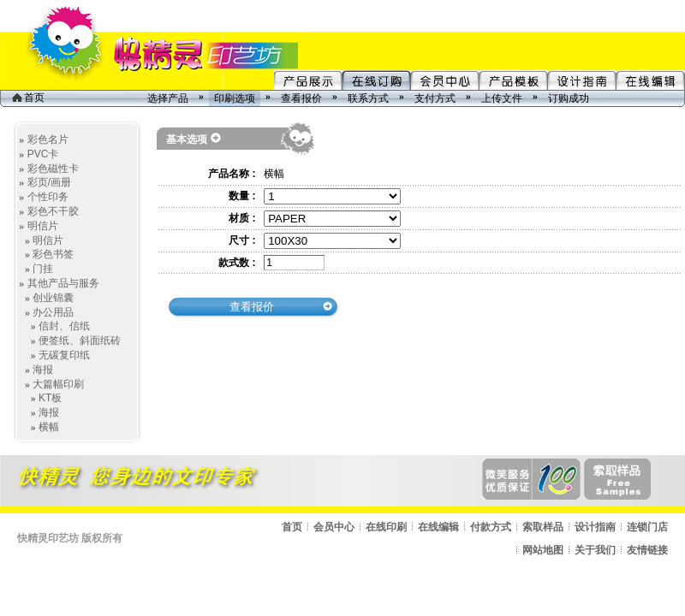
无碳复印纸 (64, 355)
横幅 (49, 427)
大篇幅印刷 (58, 384)
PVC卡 (43, 154)
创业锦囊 (53, 298)
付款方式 (491, 527)
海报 (43, 370)
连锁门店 (647, 527)
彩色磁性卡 (53, 169)
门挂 (43, 269)
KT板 (50, 398)
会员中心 (334, 527)
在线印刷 (386, 527)
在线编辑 (438, 527)
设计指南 (595, 527)
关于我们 (595, 550)
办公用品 (53, 312)
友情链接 (647, 550)
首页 (28, 98)
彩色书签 (53, 254)
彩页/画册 (49, 182)
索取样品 (543, 527)
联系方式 (368, 98)
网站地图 (543, 550)
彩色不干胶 (53, 211)
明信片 (43, 226)
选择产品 (168, 98)
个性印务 (48, 197)
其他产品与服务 (63, 283)
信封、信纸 (64, 326)
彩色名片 (48, 139)
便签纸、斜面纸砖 (80, 341)
